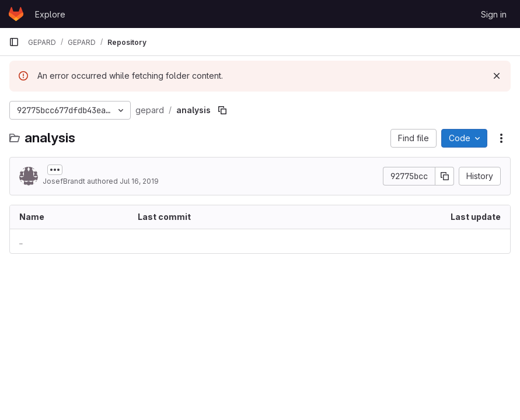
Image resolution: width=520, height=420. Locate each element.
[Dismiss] (497, 76)
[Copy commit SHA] (445, 176)
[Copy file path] (222, 110)
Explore (50, 14)
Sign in (494, 14)
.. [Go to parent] (21, 241)
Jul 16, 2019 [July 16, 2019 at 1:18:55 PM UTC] (139, 181)
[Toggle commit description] (55, 170)
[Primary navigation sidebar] (14, 42)
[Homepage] (16, 14)
